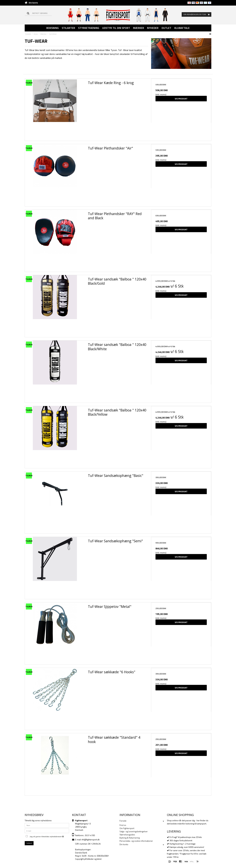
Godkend (29, 843)
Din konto (33, 3)
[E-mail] (47, 831)
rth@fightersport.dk (91, 840)
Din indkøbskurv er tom (197, 14)
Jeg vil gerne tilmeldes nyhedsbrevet (47, 836)
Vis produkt (181, 99)
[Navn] (47, 825)
